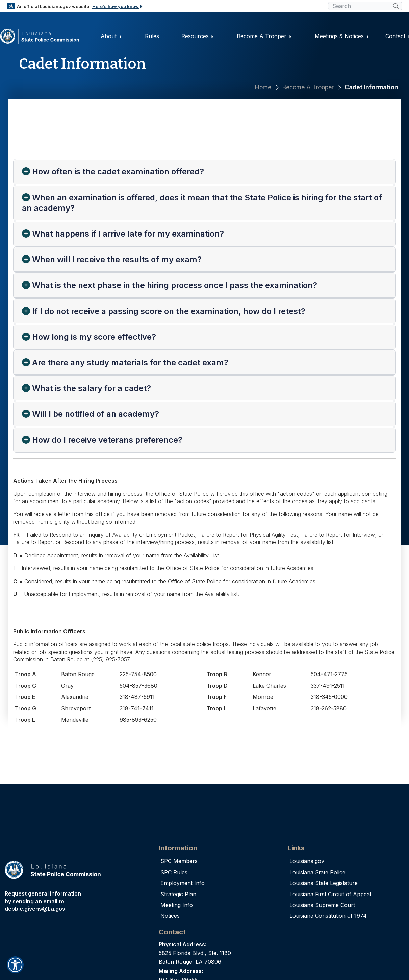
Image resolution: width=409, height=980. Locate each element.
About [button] (111, 36)
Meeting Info (177, 905)
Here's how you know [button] (118, 6)
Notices (170, 916)
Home (263, 87)
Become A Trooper (308, 87)
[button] (15, 965)
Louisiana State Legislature (324, 883)
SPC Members (179, 861)
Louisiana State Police (317, 872)
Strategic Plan (178, 894)
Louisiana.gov (307, 861)
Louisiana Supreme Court (322, 905)
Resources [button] (197, 36)
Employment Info (183, 883)
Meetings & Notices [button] (342, 36)
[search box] (361, 6)
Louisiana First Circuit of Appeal (330, 894)
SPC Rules (174, 872)
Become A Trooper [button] (264, 36)
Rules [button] (152, 36)
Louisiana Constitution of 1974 (328, 916)
